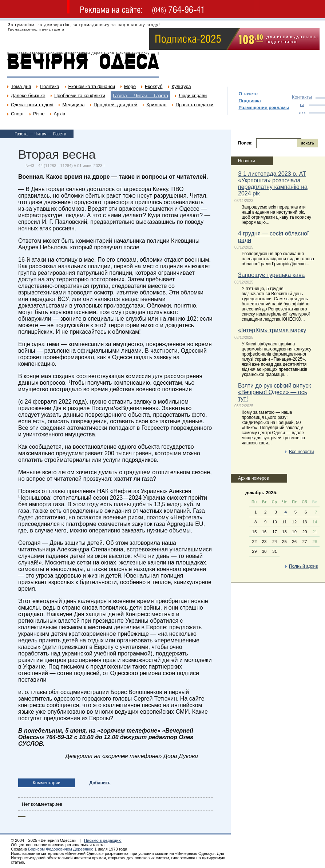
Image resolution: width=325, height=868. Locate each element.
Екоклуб (154, 86)
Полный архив (304, 566)
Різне (39, 114)
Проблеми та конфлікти (80, 96)
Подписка (249, 101)
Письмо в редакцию (103, 840)
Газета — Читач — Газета (140, 96)
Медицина (73, 105)
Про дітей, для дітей (115, 105)
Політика (49, 86)
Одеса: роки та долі (32, 105)
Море (130, 86)
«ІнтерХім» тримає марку (272, 330)
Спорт (17, 114)
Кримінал (156, 105)
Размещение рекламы (264, 108)
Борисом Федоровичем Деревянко (61, 849)
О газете (248, 94)
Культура (181, 86)
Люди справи (193, 96)
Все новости (301, 452)
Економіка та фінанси (92, 86)
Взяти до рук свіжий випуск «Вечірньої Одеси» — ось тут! (274, 392)
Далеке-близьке (28, 96)
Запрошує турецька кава (271, 275)
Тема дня (21, 86)
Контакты (302, 97)
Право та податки (194, 105)
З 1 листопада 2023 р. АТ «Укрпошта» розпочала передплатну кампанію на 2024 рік (273, 184)
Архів (59, 114)
